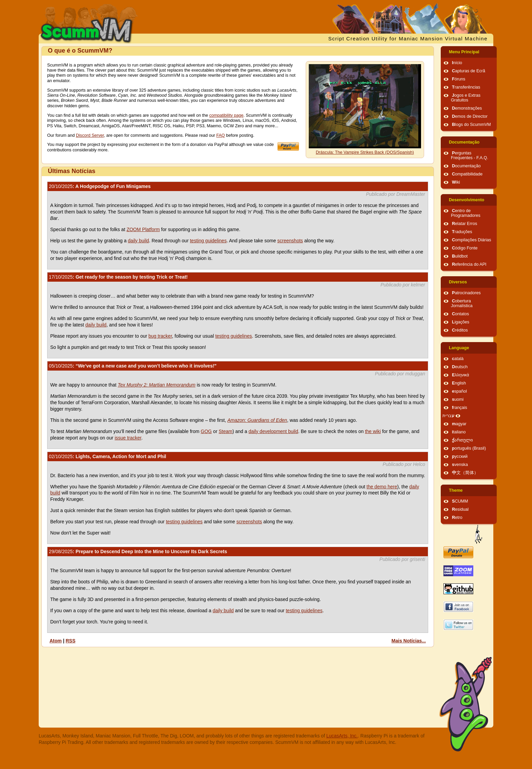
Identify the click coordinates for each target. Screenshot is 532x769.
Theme (456, 490)
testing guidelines (208, 241)
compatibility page (226, 115)
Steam (225, 431)
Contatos (460, 314)
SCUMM (460, 501)
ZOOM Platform (143, 229)
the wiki (373, 431)
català (458, 359)
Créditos (460, 330)
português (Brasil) (469, 448)
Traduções (462, 232)
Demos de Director (470, 116)
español (459, 391)
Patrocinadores (466, 293)
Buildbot (460, 256)
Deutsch (460, 367)
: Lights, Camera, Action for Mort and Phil (108, 456)
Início (457, 63)
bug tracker (160, 336)
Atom (56, 641)
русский (460, 456)
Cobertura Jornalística (462, 303)
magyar (459, 424)
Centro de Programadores (466, 213)
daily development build (273, 431)
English (459, 383)
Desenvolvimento (467, 200)
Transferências (466, 87)
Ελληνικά (461, 375)
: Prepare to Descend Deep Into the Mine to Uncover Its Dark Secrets (138, 551)
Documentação (464, 142)
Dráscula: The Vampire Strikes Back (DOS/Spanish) (365, 152)
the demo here (382, 487)
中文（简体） (465, 473)
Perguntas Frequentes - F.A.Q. (470, 155)
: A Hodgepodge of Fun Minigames (100, 186)
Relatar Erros (464, 224)
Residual (460, 509)
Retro (457, 518)
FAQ (220, 135)
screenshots (290, 241)
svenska (460, 465)
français (460, 408)
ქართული (462, 440)
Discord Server (90, 135)
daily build (138, 241)
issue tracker (128, 438)
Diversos (458, 282)
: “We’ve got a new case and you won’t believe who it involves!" (133, 366)
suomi (458, 399)
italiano (459, 432)
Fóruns (459, 79)
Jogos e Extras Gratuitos (466, 98)
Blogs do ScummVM (471, 125)
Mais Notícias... (409, 641)
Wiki (456, 182)
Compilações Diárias (472, 240)
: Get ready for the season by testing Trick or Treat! (118, 277)
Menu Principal (464, 52)
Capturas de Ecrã (469, 71)
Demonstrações (467, 108)
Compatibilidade (467, 174)
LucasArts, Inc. (342, 736)
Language (459, 348)
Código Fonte (465, 248)
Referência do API (469, 264)
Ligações (461, 322)
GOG (206, 431)
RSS (70, 641)
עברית (448, 416)
